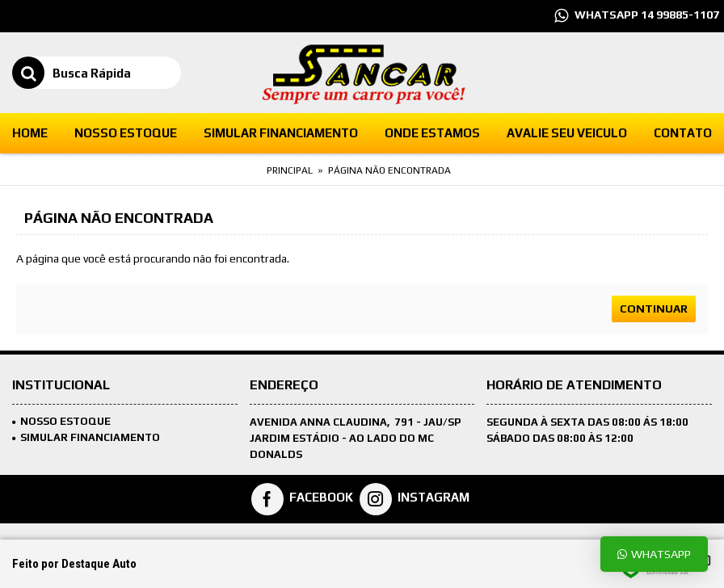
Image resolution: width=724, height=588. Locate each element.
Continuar (654, 309)
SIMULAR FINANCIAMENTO (86, 437)
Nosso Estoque (61, 421)
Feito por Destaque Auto (74, 564)
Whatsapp (654, 554)
